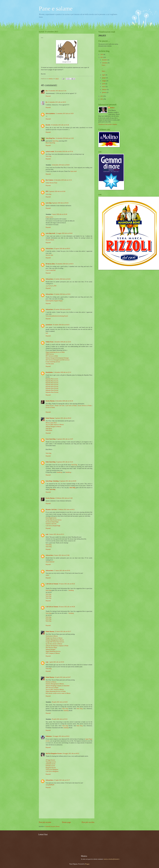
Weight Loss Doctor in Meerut (54, 638)
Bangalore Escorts (51, 768)
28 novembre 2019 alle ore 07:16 (64, 152)
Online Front (50, 342)
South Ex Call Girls (51, 524)
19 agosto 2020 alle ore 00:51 (62, 249)
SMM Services (50, 354)
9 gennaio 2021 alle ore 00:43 (63, 418)
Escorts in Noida (50, 407)
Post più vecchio (88, 822)
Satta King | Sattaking (52, 481)
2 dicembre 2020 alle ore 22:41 (62, 342)
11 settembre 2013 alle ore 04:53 (57, 102)
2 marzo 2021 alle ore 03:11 (56, 534)
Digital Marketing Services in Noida (56, 691)
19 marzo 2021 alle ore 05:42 (67, 584)
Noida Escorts (50, 406)
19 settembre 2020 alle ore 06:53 (64, 264)
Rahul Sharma (50, 418)
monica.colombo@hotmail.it (112, 859)
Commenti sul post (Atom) (52, 826)
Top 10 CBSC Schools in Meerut (55, 690)
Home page (66, 822)
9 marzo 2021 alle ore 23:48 (62, 555)
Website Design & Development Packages (57, 358)
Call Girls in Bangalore (52, 771)
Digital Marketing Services (53, 651)
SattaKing (60, 472)
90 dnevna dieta (50, 264)
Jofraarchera (50, 249)
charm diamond (50, 562)
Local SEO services (64, 360)
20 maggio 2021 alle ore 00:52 (71, 753)
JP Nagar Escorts (50, 760)
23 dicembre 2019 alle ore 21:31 (63, 180)
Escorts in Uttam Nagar (52, 522)
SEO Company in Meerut (53, 653)
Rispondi (48, 96)
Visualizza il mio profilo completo (108, 124)
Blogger (87, 864)
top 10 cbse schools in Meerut (54, 644)
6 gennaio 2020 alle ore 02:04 (57, 191)
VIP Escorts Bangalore (52, 770)
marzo (104, 87)
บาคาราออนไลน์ (51, 270)
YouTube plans (50, 364)
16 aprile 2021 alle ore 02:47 (63, 677)
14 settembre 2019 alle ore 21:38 (65, 138)
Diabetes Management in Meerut (55, 640)
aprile (104, 84)
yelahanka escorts (51, 764)
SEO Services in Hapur (52, 688)
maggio (104, 81)
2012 (102, 96)
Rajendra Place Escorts (52, 381)
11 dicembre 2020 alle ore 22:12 (62, 372)
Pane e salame (56, 9)
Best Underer (50, 180)
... (102, 68)
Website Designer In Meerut (53, 427)
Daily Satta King (51, 462)
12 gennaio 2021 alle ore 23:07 (65, 439)
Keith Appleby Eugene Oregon (54, 301)
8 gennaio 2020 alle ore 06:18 (60, 203)
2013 (102, 57)
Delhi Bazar (49, 430)
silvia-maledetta (50, 114)
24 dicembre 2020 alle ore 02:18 (64, 401)
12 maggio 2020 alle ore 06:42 (64, 233)
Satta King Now (50, 138)
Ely (47, 91)
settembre (105, 63)
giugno (104, 78)
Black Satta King (50, 143)
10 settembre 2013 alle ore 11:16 (57, 91)
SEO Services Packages (52, 360)
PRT (47, 191)
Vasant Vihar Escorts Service (54, 520)
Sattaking (71, 590)
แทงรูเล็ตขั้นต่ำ (50, 785)
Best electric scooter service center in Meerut (58, 693)
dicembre (105, 60)
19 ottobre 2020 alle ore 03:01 (62, 294)
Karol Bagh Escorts (51, 518)
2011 (102, 99)
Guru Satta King (51, 439)
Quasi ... (104, 71)
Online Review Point (51, 183)
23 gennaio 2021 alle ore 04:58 (68, 481)
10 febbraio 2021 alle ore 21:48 (64, 498)
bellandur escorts (50, 766)
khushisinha (49, 372)
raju (47, 534)
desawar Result (50, 240)
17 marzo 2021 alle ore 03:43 (62, 571)
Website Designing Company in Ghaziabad (57, 686)
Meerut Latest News (51, 423)
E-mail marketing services (53, 362)
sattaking (66, 711)
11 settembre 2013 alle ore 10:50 (65, 114)
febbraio (105, 90)
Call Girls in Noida (71, 406)
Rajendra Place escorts (52, 379)
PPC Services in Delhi (52, 356)
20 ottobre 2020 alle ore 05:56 (62, 309)
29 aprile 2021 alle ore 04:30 (60, 702)
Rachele (48, 125)
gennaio (104, 92)
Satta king (48, 156)
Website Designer (51, 650)
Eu (47, 102)
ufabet (47, 575)
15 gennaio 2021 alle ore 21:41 (64, 462)
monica (112, 108)
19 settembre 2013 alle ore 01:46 (60, 125)
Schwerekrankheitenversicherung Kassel (57, 316)
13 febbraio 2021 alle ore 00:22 (66, 510)
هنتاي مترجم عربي (51, 286)
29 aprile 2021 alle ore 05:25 (60, 719)
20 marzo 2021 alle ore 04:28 (67, 607)
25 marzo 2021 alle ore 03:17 (63, 632)
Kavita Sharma (50, 401)
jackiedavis (49, 325)
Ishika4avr (49, 736)
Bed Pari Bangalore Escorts (54, 753)
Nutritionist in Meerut (52, 636)
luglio (104, 75)
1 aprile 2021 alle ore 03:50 (56, 662)
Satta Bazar (49, 428)
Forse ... (104, 65)
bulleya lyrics (49, 217)
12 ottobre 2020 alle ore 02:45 (62, 279)
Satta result (74, 171)
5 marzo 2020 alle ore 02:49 (59, 214)
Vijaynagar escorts (51, 762)
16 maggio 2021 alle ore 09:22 (61, 736)
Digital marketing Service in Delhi (55, 352)
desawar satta (49, 255)
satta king (49, 203)
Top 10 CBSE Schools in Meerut (55, 425)
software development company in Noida (57, 646)
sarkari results (50, 152)
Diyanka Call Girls (51, 510)
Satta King (55, 141)
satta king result (50, 233)
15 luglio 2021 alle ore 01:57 (62, 780)
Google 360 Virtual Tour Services (55, 642)
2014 (102, 55)
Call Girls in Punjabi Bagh (53, 526)
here (47, 333)
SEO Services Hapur (51, 648)
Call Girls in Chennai (52, 584)
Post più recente (45, 822)
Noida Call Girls (60, 406)
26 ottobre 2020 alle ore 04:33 (61, 325)
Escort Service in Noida (85, 406)
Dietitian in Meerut (51, 682)
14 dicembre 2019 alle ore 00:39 (61, 165)
